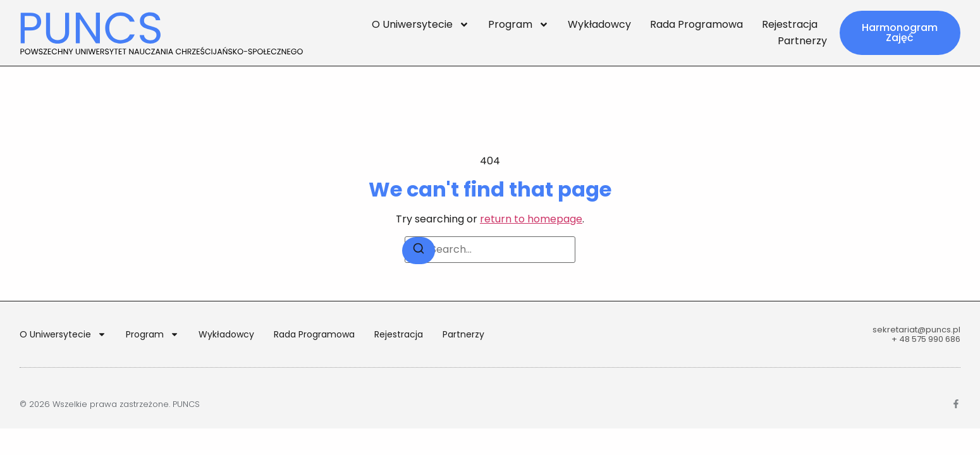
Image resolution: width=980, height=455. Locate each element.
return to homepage (531, 219)
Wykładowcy (599, 24)
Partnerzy (802, 41)
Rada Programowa (696, 24)
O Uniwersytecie (420, 25)
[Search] (419, 251)
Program (518, 25)
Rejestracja (790, 24)
